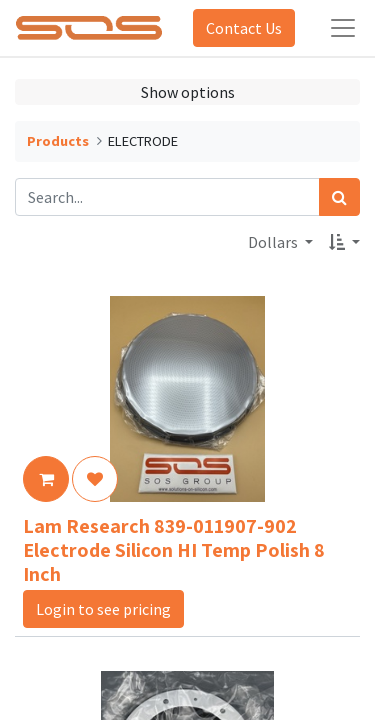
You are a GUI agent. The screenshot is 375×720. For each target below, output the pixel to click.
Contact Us (244, 28)
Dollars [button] (274, 242)
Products (58, 141)
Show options (188, 92)
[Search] (339, 197)
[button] (344, 242)
